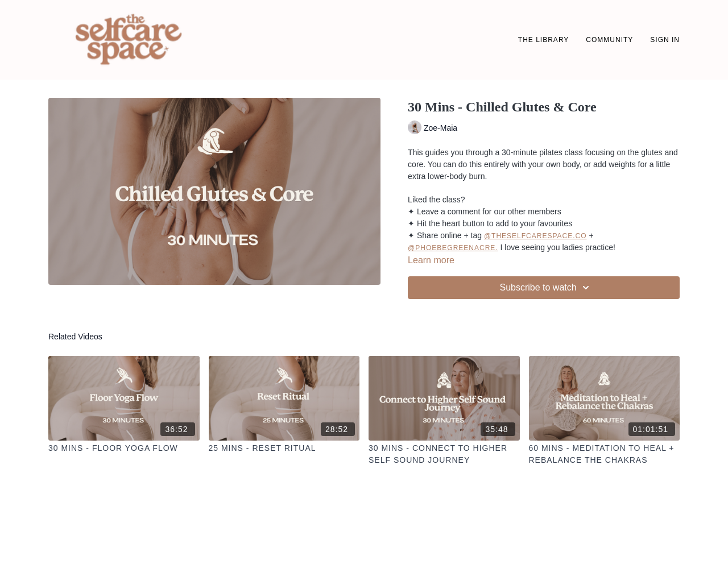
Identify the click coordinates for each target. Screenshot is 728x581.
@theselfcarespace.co (535, 236)
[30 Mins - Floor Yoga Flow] (124, 448)
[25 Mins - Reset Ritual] (284, 448)
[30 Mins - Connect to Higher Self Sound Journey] (444, 454)
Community (609, 40)
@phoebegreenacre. (453, 248)
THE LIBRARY (543, 40)
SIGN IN (665, 40)
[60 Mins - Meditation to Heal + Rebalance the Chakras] (605, 454)
